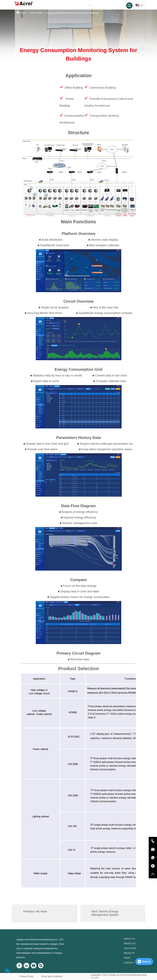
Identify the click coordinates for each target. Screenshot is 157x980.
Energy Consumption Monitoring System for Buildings (72, 13)
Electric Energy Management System (105, 913)
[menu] (90, 6)
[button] (90, 6)
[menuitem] (90, 6)
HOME (23, 13)
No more (42, 911)
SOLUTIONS (36, 13)
